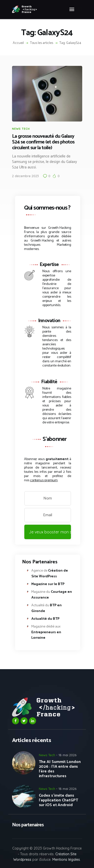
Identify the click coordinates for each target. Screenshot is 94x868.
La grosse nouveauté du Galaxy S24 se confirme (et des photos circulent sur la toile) (43, 142)
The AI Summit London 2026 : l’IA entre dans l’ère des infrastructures (60, 769)
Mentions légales (66, 860)
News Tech (21, 129)
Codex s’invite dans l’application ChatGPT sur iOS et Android (59, 800)
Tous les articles (42, 43)
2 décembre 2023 (25, 176)
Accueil (18, 43)
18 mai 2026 (67, 755)
